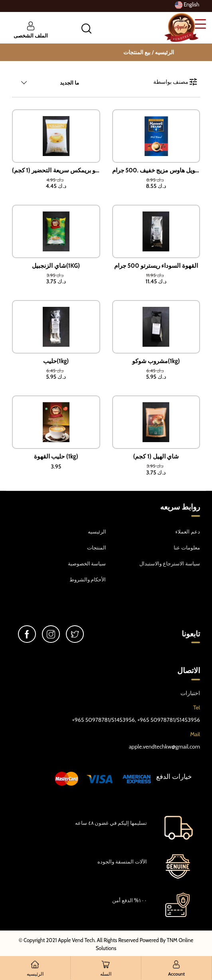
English (187, 5)
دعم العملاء (188, 531)
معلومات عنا (187, 547)
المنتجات (97, 547)
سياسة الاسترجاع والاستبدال (170, 563)
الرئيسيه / (163, 52)
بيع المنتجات (137, 52)
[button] (86, 28)
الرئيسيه (97, 531)
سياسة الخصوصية (87, 563)
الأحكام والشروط (88, 579)
